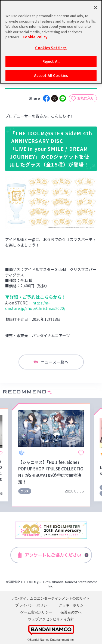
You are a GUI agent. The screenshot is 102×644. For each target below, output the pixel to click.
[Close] (95, 8)
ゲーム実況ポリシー (36, 612)
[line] (63, 98)
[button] (7, 455)
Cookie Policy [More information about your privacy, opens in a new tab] (35, 37)
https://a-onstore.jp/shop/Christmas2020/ (35, 306)
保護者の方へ (71, 612)
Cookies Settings (51, 47)
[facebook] (46, 98)
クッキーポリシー (73, 605)
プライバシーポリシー (33, 605)
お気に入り (86, 98)
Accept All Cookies (51, 76)
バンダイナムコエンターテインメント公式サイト (51, 598)
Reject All (51, 61)
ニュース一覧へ (51, 362)
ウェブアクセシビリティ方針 (51, 619)
